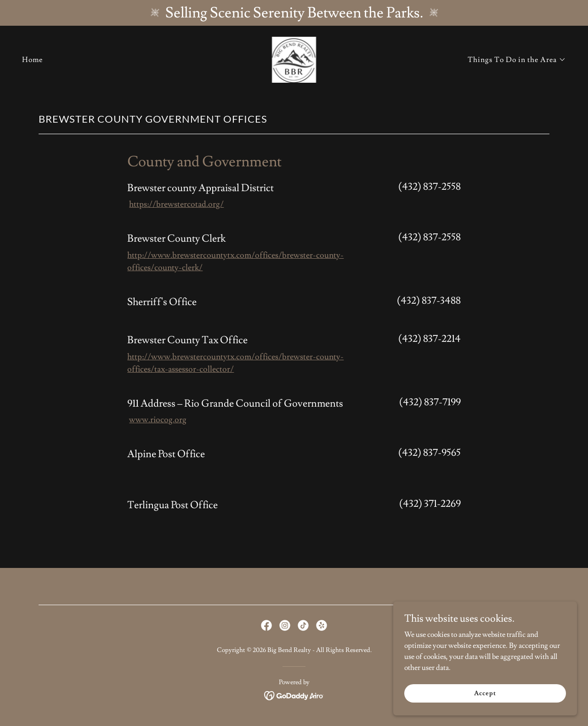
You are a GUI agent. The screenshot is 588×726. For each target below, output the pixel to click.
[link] (294, 58)
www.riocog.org (158, 420)
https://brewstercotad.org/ (176, 204)
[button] (517, 60)
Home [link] (32, 60)
